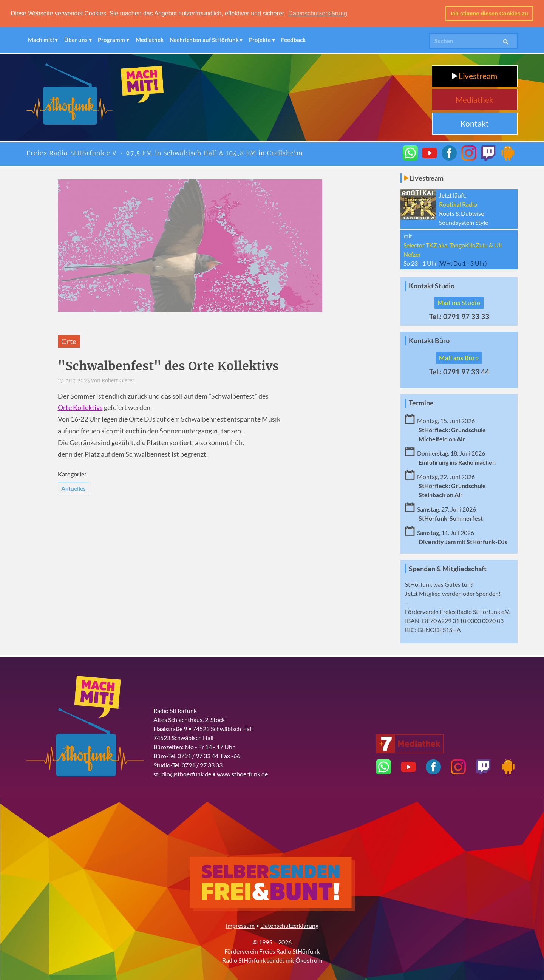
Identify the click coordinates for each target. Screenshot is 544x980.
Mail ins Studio (459, 302)
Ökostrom (309, 960)
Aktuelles (73, 488)
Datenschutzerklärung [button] (318, 13)
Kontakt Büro (429, 341)
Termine (421, 403)
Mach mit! (41, 40)
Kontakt (474, 123)
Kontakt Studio (432, 286)
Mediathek (150, 40)
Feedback (293, 40)
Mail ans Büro (459, 358)
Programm (111, 40)
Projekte (260, 40)
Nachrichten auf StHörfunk (204, 40)
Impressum (240, 925)
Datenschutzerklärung (289, 925)
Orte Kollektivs (80, 407)
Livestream (475, 76)
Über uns (76, 40)
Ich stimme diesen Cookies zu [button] (489, 14)
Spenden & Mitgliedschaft (448, 569)
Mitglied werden (440, 593)
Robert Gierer (118, 381)
